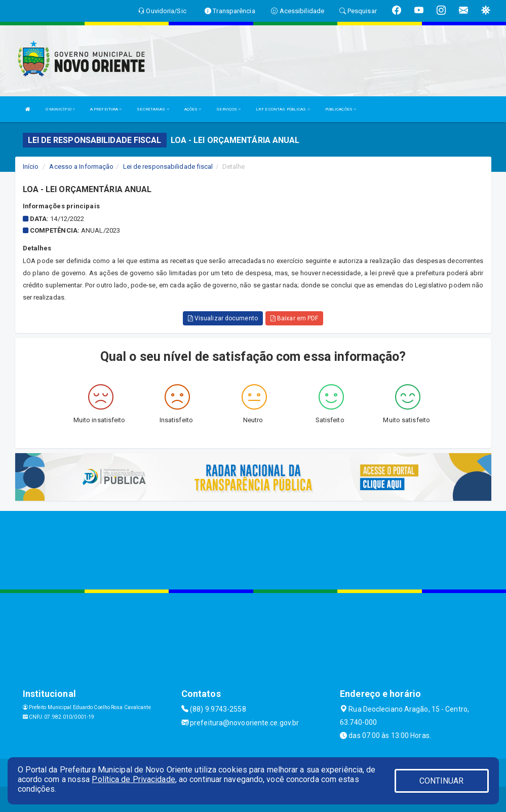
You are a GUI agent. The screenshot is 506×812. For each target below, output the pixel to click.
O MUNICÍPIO (60, 109)
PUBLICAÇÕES (341, 109)
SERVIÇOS (228, 109)
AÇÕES (193, 109)
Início (31, 167)
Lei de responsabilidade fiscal (168, 167)
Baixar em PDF (295, 318)
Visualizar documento (223, 318)
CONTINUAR (442, 781)
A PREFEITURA (106, 109)
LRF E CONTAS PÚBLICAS (283, 109)
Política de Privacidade (133, 779)
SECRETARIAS (153, 109)
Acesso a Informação (81, 167)
